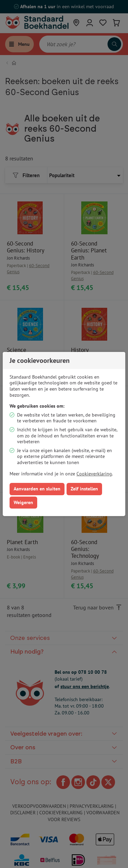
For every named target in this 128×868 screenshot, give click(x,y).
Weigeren (23, 502)
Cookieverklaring (94, 474)
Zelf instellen (84, 489)
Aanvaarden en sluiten (37, 489)
